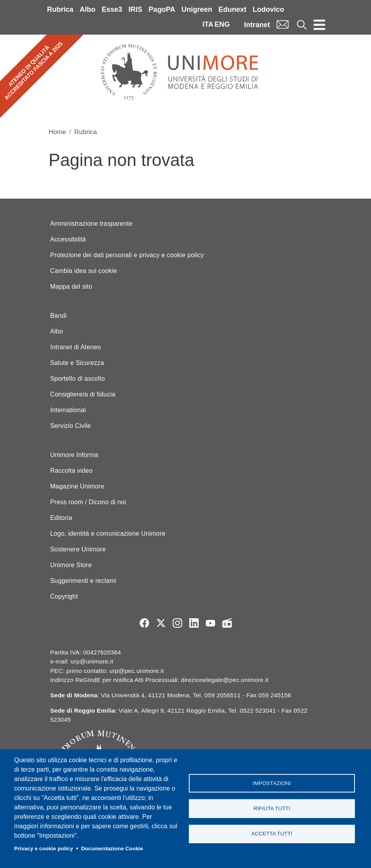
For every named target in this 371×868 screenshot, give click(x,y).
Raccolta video (72, 471)
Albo (88, 9)
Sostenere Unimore (78, 549)
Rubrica (60, 9)
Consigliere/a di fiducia (83, 394)
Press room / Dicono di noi (88, 502)
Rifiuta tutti (272, 808)
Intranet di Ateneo (76, 347)
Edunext (232, 9)
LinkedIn (194, 623)
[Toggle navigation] (319, 24)
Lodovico (268, 9)
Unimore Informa (74, 455)
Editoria (61, 518)
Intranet (257, 25)
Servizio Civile (71, 426)
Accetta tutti (272, 834)
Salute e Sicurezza (77, 363)
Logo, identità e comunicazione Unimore (108, 534)
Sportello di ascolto (78, 379)
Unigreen (197, 9)
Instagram (177, 623)
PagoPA (162, 9)
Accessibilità (68, 239)
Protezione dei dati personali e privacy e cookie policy (127, 255)
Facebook (144, 623)
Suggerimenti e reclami (83, 581)
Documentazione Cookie (112, 849)
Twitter (161, 623)
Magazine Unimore (77, 486)
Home (58, 132)
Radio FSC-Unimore (227, 623)
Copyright (64, 596)
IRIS (136, 9)
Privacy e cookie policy (44, 849)
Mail (282, 25)
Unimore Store (71, 565)
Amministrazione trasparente (91, 224)
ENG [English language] (222, 24)
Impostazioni (272, 783)
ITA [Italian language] (208, 24)
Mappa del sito (71, 287)
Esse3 (112, 9)
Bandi (59, 316)
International (68, 410)
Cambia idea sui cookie (84, 271)
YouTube (210, 623)
